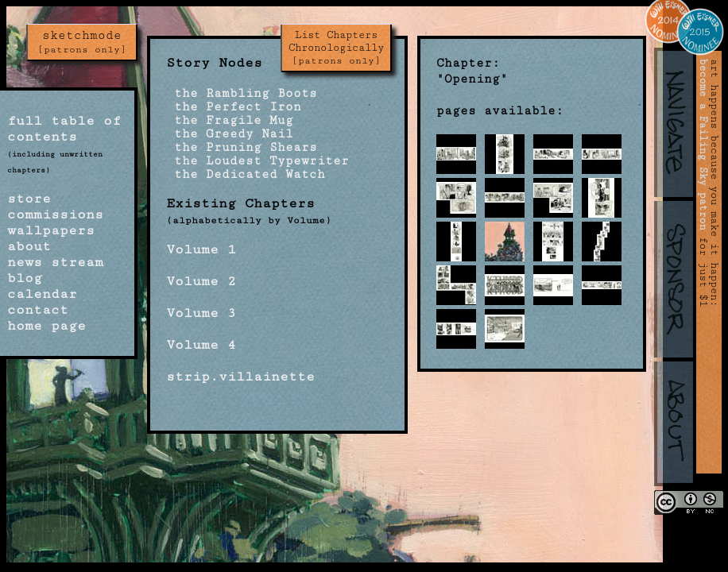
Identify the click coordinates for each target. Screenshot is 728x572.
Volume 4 (201, 345)
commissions (55, 214)
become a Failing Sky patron (703, 145)
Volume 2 (201, 281)
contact (38, 310)
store (29, 199)
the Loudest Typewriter (258, 161)
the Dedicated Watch (246, 174)
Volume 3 (201, 313)
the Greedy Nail (230, 134)
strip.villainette (240, 377)
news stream (55, 262)
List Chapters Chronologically (336, 48)
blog (25, 278)
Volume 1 (201, 249)
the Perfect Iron (234, 107)
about (29, 246)
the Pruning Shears (242, 147)
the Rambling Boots (242, 93)
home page (46, 326)
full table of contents (64, 129)
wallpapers (51, 230)
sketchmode (82, 42)
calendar (42, 294)
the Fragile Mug (230, 120)
